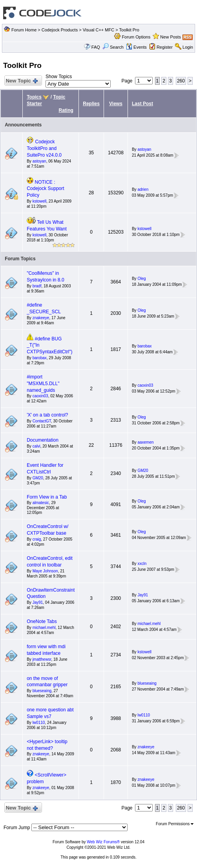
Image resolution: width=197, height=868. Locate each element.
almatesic (41, 503)
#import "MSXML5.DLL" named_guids (43, 384)
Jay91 (38, 602)
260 (181, 81)
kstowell (40, 201)
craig (37, 539)
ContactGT (42, 421)
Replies (91, 104)
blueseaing (42, 691)
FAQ (96, 47)
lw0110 (39, 723)
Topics (34, 97)
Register (165, 47)
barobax (40, 358)
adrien (143, 189)
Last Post (142, 104)
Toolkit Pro (129, 30)
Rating (66, 110)
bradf (37, 286)
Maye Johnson (45, 571)
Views (116, 104)
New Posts (171, 37)
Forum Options (136, 37)
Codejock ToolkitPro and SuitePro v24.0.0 (44, 148)
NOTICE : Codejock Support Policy (45, 189)
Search (113, 47)
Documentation (43, 440)
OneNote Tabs (42, 621)
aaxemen (145, 442)
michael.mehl (44, 628)
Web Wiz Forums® (103, 842)
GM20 (38, 478)
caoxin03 (40, 396)
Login (188, 47)
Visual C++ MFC (99, 30)
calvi (36, 446)
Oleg (141, 279)
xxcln (142, 564)
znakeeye (41, 318)
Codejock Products (60, 30)
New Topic (21, 81)
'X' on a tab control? (47, 415)
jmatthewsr (42, 659)
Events (136, 47)
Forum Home (24, 30)
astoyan (39, 161)
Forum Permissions (175, 824)
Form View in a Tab (47, 497)
